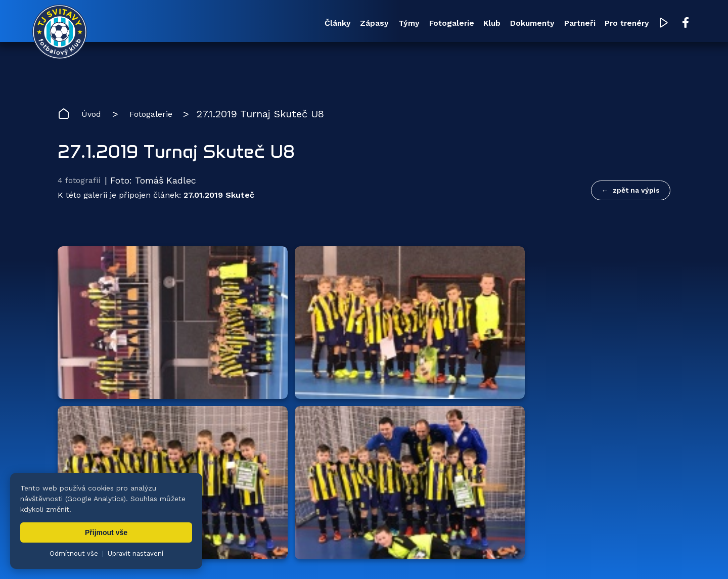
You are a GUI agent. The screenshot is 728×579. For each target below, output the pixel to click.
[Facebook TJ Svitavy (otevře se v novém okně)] (661, 24)
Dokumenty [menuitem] (474, 24)
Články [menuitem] (212, 24)
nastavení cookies (403, 556)
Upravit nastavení (135, 553)
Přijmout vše (106, 532)
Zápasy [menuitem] (262, 24)
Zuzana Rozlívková (210, 556)
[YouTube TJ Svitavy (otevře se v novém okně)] (641, 25)
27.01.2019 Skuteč (219, 202)
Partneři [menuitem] (536, 24)
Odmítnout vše (74, 553)
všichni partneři (622, 348)
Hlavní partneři (120, 348)
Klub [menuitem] (420, 24)
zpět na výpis (636, 193)
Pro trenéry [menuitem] (597, 24)
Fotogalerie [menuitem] (366, 24)
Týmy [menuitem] (309, 24)
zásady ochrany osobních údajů (493, 556)
